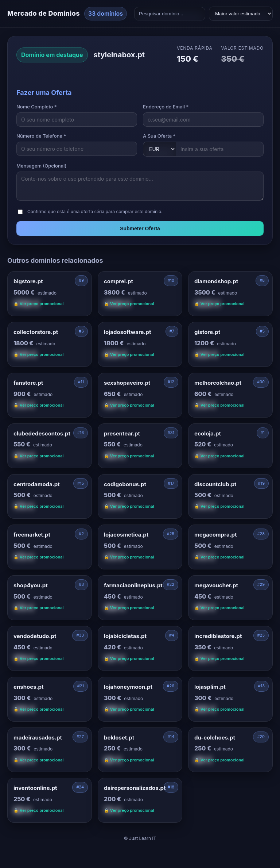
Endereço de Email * (166, 107)
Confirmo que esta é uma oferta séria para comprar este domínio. (95, 212)
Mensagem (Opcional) (41, 166)
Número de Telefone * (41, 136)
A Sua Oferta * (159, 136)
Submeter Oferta (140, 228)
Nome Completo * (37, 107)
